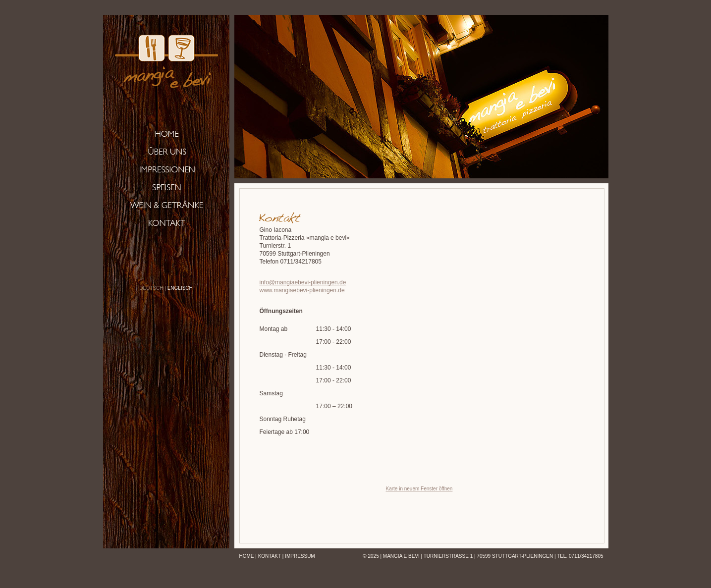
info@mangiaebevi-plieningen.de (303, 282)
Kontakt (270, 556)
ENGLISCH (180, 288)
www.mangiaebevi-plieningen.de (302, 290)
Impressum (300, 556)
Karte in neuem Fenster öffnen (419, 489)
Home (247, 556)
